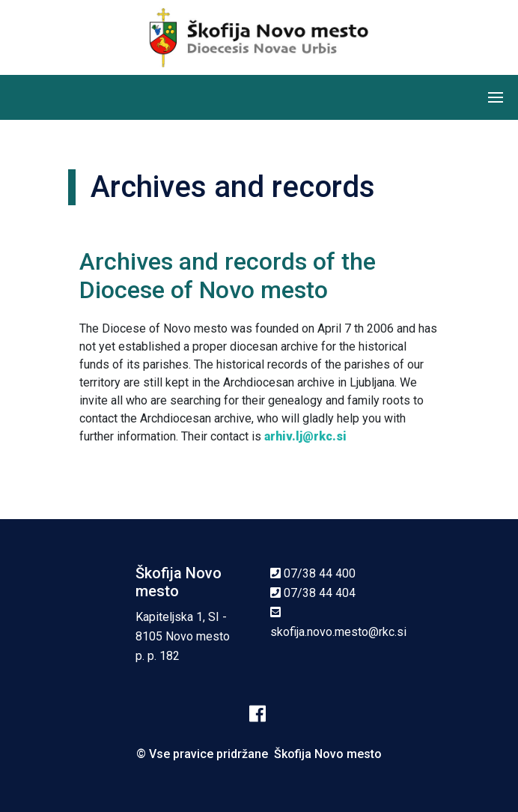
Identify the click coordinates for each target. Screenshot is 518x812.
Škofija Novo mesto (328, 754)
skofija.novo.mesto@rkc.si (338, 632)
